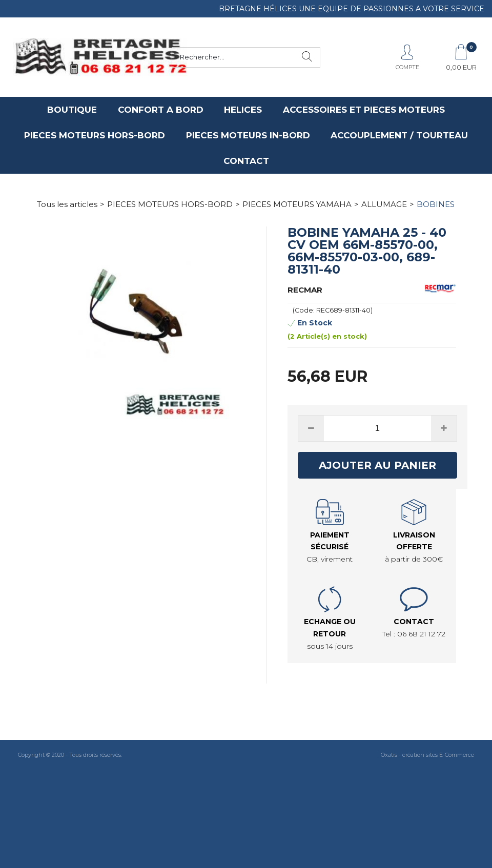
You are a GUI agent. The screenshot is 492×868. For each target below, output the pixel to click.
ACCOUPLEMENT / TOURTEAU (399, 135)
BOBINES (436, 204)
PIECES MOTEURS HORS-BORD (95, 135)
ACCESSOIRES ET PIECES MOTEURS (364, 110)
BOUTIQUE (72, 110)
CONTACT (246, 161)
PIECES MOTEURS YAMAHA (297, 204)
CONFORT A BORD (161, 110)
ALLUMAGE (384, 204)
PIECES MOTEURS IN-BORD (248, 135)
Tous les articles (67, 204)
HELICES (243, 110)
